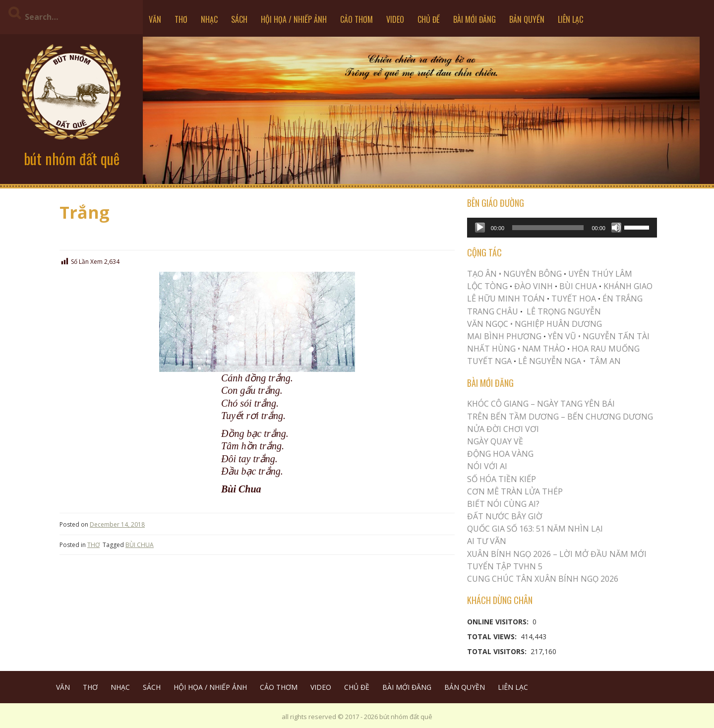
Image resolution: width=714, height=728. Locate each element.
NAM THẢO (544, 349)
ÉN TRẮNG (623, 299)
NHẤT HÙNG (491, 349)
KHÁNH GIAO (628, 286)
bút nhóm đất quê (72, 158)
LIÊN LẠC (570, 19)
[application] (562, 228)
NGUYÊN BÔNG (533, 274)
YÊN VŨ (562, 336)
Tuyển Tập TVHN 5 (505, 566)
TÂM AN (605, 361)
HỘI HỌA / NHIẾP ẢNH (294, 19)
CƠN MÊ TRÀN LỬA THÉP (515, 491)
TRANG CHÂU (493, 311)
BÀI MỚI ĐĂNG (475, 19)
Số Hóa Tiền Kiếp (502, 479)
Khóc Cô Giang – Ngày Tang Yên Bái (541, 404)
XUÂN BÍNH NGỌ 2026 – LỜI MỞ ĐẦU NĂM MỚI (557, 554)
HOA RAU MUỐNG (605, 349)
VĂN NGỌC (489, 324)
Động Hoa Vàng (500, 454)
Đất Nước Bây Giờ (505, 516)
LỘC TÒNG (487, 286)
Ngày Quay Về (495, 441)
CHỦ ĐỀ (429, 19)
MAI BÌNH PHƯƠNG (504, 336)
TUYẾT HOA (574, 299)
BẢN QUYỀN (527, 19)
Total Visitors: (498, 651)
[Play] (480, 228)
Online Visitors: (499, 622)
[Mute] (616, 228)
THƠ (181, 19)
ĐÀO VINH (534, 286)
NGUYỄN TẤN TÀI (616, 336)
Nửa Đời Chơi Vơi (503, 429)
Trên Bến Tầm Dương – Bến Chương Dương (560, 417)
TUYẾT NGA (490, 361)
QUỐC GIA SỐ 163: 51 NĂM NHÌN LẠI (535, 529)
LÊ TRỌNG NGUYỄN (564, 311)
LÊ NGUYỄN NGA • (552, 361)
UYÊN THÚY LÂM (599, 274)
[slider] (548, 228)
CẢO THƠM (357, 19)
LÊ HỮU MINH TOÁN (506, 299)
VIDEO (395, 19)
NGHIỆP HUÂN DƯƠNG (558, 324)
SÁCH (239, 19)
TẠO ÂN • (484, 274)
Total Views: (493, 637)
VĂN (155, 19)
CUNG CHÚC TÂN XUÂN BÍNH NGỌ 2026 (543, 579)
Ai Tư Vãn (487, 541)
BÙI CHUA (140, 545)
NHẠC (209, 19)
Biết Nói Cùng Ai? (503, 504)
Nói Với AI (487, 466)
